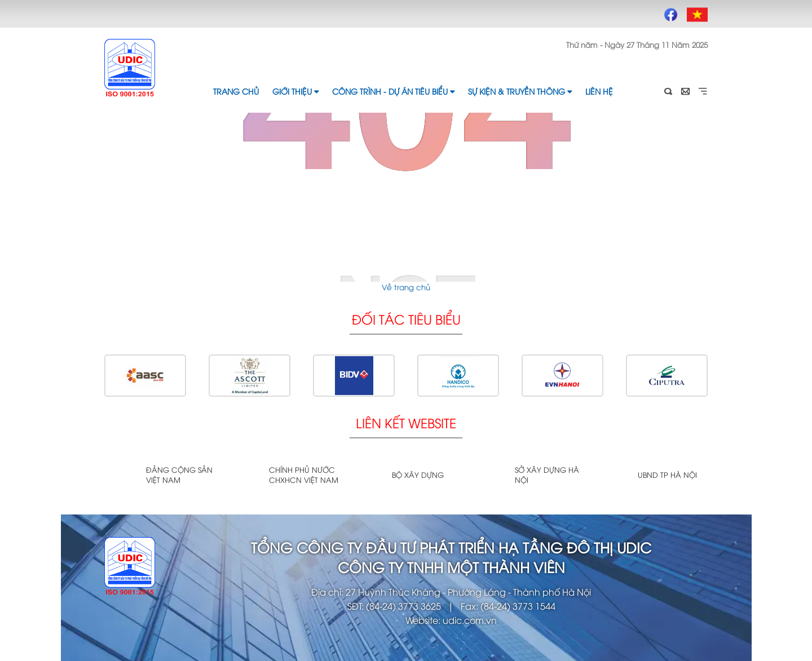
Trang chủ (236, 91)
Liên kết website (406, 422)
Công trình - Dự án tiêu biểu (393, 91)
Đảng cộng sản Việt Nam (179, 474)
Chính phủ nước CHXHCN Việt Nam (304, 474)
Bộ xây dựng (418, 474)
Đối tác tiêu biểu (406, 319)
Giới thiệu (295, 91)
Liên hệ (599, 91)
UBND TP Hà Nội (667, 474)
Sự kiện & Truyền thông (520, 91)
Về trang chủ (406, 287)
